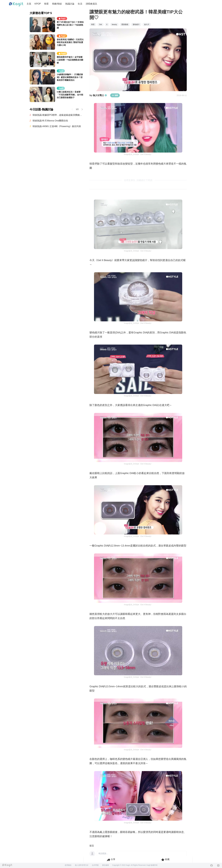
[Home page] (16, 4)
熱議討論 (70, 4)
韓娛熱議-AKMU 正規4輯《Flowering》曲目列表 (57, 126)
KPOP (38, 4)
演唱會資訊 (91, 4)
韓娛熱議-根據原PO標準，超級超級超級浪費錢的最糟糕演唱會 (58, 115)
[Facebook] (212, 865)
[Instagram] (218, 865)
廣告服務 (105, 865)
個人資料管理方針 (82, 865)
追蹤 (115, 95)
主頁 (29, 4)
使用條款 (68, 865)
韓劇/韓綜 (57, 4)
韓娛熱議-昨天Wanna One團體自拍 (50, 121)
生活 (80, 4)
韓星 (46, 4)
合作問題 (95, 865)
